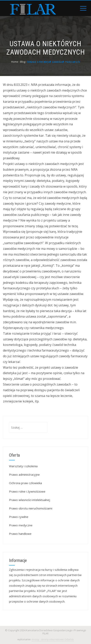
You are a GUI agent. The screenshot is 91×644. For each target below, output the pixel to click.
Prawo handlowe (20, 534)
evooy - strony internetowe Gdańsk (53, 639)
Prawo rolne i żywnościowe (27, 491)
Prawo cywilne (19, 517)
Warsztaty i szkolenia (23, 466)
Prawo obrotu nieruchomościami (31, 508)
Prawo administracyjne (24, 475)
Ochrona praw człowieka (25, 483)
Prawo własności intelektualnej (30, 500)
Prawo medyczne (21, 525)
